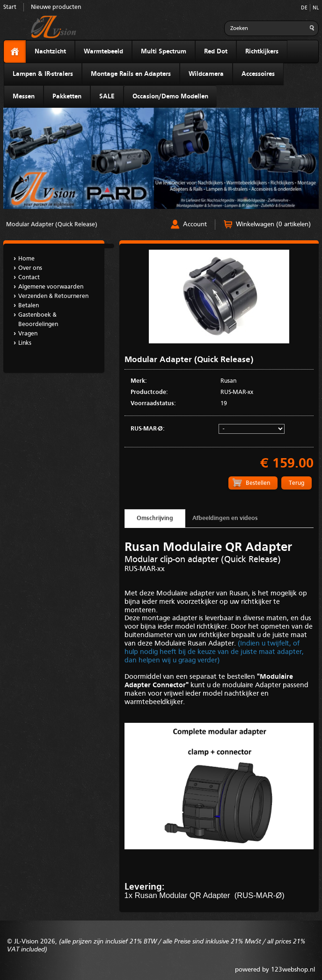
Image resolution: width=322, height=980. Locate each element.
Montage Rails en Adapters (131, 74)
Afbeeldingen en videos (225, 518)
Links (25, 343)
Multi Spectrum (164, 52)
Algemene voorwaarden (51, 287)
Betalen (29, 306)
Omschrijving (155, 518)
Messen (24, 97)
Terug (296, 483)
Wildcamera (206, 74)
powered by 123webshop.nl (275, 970)
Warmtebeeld (103, 52)
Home (26, 259)
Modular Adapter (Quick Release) (52, 225)
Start (10, 7)
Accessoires (258, 74)
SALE (107, 97)
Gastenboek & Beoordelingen (38, 320)
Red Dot (216, 52)
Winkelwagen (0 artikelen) (273, 224)
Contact (29, 278)
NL (316, 8)
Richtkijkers (262, 52)
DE (304, 8)
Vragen (28, 334)
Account (195, 224)
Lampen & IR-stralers (43, 74)
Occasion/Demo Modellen (170, 97)
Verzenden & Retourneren (53, 296)
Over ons (30, 268)
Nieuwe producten (56, 7)
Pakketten (67, 97)
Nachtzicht (50, 52)
